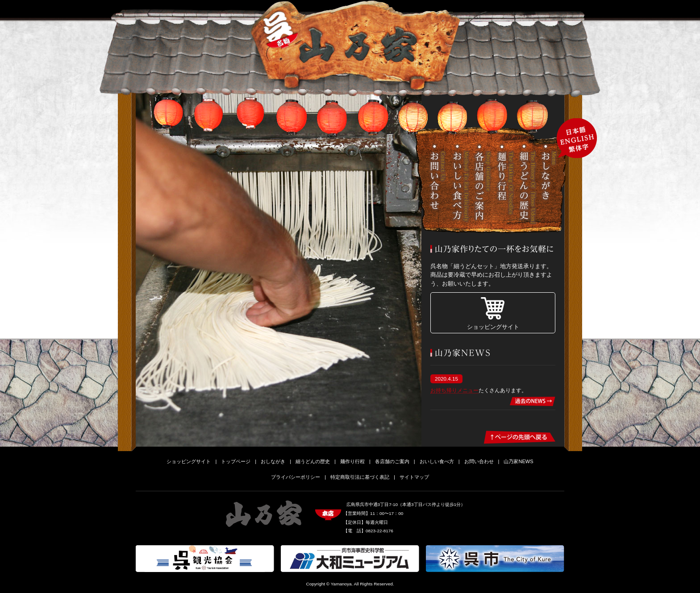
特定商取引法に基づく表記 (360, 477)
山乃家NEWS (518, 461)
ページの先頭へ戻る (520, 437)
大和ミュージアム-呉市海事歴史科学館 (350, 559)
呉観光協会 (205, 559)
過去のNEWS (533, 401)
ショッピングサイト (493, 327)
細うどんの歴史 (528, 184)
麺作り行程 (505, 184)
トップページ (236, 461)
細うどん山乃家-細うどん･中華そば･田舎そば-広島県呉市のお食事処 (356, 45)
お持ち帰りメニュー (454, 390)
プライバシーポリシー (296, 477)
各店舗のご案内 (483, 184)
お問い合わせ (438, 184)
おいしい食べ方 (461, 184)
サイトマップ (414, 477)
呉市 (495, 559)
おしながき (550, 184)
